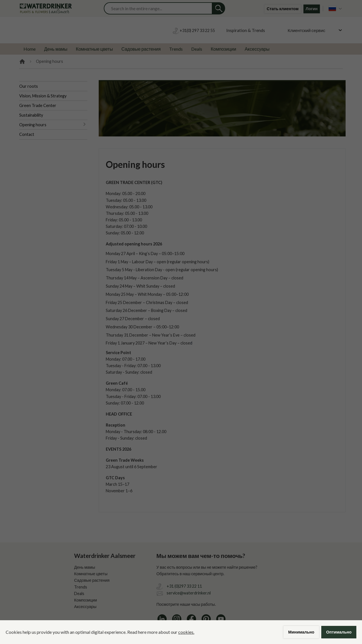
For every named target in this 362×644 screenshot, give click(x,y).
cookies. (186, 632)
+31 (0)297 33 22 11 (184, 586)
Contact (27, 134)
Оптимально (339, 632)
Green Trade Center (38, 105)
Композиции (223, 49)
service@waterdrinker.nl (189, 593)
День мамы (56, 49)
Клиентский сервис (306, 30)
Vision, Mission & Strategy (43, 96)
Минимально (301, 632)
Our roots (29, 86)
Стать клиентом (283, 9)
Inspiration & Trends (246, 30)
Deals (197, 49)
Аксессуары (257, 49)
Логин (312, 9)
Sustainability (31, 115)
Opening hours (33, 125)
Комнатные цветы (94, 49)
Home (30, 49)
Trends (176, 49)
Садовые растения (141, 49)
